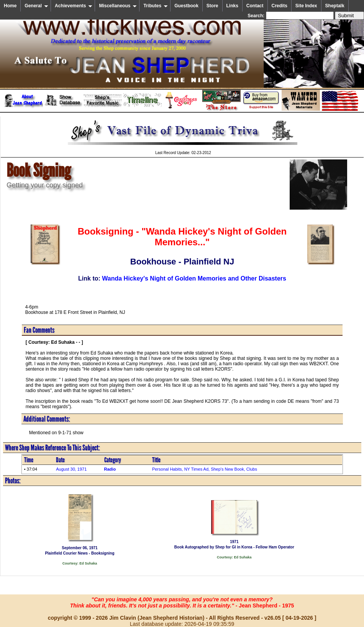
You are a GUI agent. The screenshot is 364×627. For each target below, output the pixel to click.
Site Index (306, 6)
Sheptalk (335, 6)
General (36, 6)
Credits (280, 6)
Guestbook (186, 6)
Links (232, 6)
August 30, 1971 (71, 469)
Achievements (74, 6)
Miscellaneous (118, 6)
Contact (255, 6)
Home (10, 6)
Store (212, 6)
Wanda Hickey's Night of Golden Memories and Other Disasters (194, 278)
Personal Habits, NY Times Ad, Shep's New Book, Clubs (205, 469)
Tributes (156, 6)
